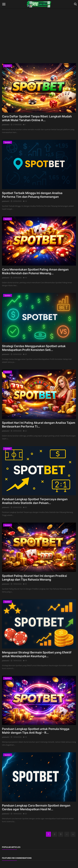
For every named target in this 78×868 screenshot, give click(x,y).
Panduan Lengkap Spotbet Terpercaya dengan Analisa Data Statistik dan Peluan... (35, 501)
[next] (67, 834)
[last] (73, 834)
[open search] (75, 4)
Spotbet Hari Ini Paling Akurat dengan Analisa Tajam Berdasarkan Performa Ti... (39, 425)
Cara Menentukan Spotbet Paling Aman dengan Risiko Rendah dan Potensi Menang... (35, 271)
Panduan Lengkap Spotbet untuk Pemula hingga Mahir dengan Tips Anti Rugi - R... (36, 731)
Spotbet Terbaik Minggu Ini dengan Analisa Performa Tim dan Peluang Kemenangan (32, 195)
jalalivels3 (6, 125)
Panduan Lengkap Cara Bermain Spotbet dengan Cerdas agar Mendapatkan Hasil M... (36, 807)
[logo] (39, 4)
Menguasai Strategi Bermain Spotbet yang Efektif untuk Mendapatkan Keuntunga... (37, 654)
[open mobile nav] (4, 4)
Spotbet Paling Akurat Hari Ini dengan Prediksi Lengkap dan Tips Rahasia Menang (34, 578)
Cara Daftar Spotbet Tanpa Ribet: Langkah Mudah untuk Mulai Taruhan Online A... (37, 118)
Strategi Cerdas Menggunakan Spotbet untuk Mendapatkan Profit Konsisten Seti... (34, 348)
